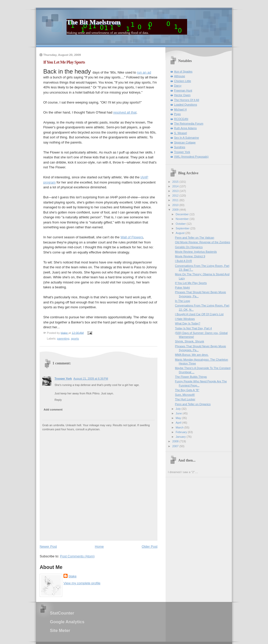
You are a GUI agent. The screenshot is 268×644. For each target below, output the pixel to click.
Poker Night (183, 288)
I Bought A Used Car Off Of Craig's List (199, 314)
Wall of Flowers (132, 237)
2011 (176, 200)
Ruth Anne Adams (185, 128)
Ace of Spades (183, 71)
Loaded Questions (186, 105)
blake (73, 576)
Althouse (180, 76)
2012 (176, 196)
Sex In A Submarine (186, 138)
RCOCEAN (181, 119)
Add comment (53, 410)
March (180, 427)
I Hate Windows (185, 319)
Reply (58, 400)
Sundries (180, 147)
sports (75, 339)
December (183, 214)
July (179, 409)
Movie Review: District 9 (190, 256)
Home (99, 546)
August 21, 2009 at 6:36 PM (91, 379)
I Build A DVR (184, 261)
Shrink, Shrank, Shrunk (190, 341)
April (179, 423)
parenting (63, 339)
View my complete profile (82, 583)
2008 (176, 441)
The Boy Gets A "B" (187, 390)
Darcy (178, 86)
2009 (176, 210)
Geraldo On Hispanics (189, 247)
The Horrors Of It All (187, 100)
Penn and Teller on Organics (193, 404)
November (183, 219)
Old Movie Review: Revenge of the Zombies (203, 242)
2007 (176, 446)
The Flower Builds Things (191, 377)
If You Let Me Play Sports (191, 283)
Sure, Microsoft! (185, 395)
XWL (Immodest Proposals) (191, 157)
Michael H (180, 109)
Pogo (177, 114)
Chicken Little (183, 81)
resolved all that (125, 112)
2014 (176, 186)
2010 (176, 205)
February (182, 432)
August (180, 233)
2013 (176, 191)
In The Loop (183, 301)
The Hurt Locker (185, 399)
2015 (176, 182)
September (183, 228)
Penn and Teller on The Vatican (195, 238)
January (181, 437)
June (179, 413)
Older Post (150, 546)
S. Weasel (180, 133)
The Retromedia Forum (189, 124)
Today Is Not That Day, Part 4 (194, 328)
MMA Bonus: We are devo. (192, 355)
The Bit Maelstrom (93, 22)
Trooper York (63, 379)
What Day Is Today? (188, 323)
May (179, 418)
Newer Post (48, 546)
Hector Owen (182, 95)
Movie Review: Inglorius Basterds (196, 252)
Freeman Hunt (183, 90)
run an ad (144, 72)
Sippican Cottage (185, 142)
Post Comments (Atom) (77, 556)
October (181, 224)
